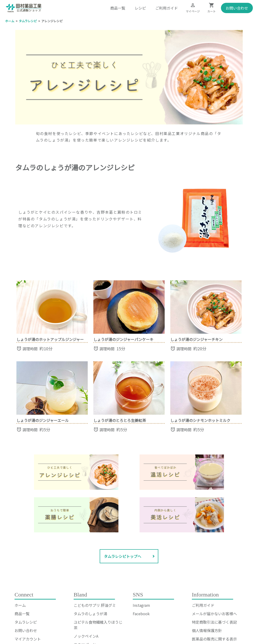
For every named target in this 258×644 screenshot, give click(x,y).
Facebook (141, 578)
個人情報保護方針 (207, 594)
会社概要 (199, 620)
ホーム (20, 569)
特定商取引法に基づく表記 (214, 586)
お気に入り (24, 620)
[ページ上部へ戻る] (76, 436)
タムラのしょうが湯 (90, 578)
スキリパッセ (85, 608)
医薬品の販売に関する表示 (214, 603)
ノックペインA (86, 600)
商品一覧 (118, 8)
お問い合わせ (237, 8)
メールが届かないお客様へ (214, 578)
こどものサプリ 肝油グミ (95, 569)
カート (20, 611)
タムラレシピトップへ (123, 520)
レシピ (140, 8)
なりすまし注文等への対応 (214, 611)
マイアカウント (28, 603)
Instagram (141, 569)
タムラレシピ (26, 586)
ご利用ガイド (167, 8)
